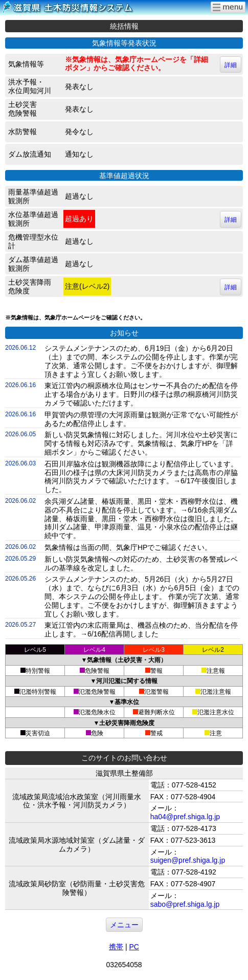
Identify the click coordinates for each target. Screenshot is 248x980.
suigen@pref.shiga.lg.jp (188, 860)
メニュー (124, 925)
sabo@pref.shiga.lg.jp (185, 904)
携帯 (116, 947)
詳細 (231, 65)
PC (134, 947)
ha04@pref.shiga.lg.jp (185, 817)
